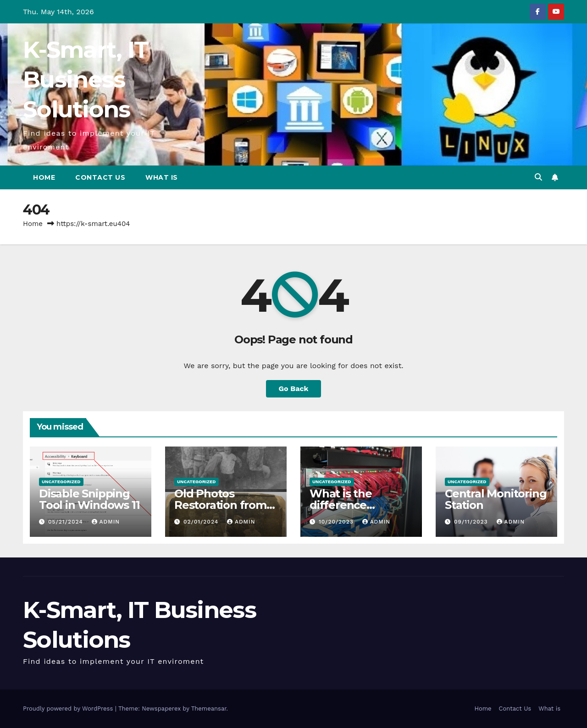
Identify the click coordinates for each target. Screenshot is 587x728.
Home (44, 177)
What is (162, 177)
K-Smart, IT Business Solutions (86, 80)
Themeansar (209, 709)
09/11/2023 (472, 522)
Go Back (294, 389)
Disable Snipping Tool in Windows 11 (89, 499)
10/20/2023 (337, 522)
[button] (538, 177)
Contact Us (100, 177)
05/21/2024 (67, 522)
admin (106, 522)
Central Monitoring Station (496, 499)
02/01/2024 (202, 522)
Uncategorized (61, 482)
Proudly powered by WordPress (69, 709)
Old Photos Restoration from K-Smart (220, 505)
